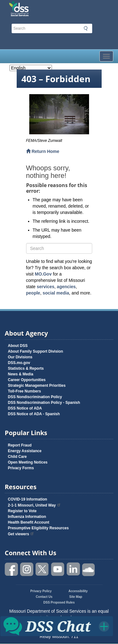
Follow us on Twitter (42, 569)
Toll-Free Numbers (24, 391)
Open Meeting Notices (28, 462)
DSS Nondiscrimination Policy (35, 397)
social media (56, 293)
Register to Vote (22, 511)
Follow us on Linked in (73, 569)
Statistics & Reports (26, 368)
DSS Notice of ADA (25, 408)
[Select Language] (31, 68)
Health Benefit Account (29, 522)
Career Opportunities (27, 380)
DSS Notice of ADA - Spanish (34, 414)
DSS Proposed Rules (59, 602)
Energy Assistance (25, 451)
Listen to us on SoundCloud (89, 569)
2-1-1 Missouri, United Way (34, 505)
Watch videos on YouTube (58, 569)
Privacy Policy (41, 591)
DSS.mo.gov (19, 363)
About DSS (18, 346)
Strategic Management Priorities (37, 386)
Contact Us (44, 597)
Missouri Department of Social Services (44, 7)
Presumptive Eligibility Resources (38, 528)
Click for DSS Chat (57, 626)
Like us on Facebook (12, 569)
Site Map (76, 597)
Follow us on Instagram (27, 569)
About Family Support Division (35, 351)
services (46, 287)
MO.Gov (43, 274)
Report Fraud (20, 445)
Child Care (17, 457)
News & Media (21, 374)
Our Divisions (20, 357)
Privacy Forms (21, 468)
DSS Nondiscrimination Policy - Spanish (44, 403)
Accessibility (78, 591)
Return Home (43, 151)
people (33, 293)
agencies (66, 287)
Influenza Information (27, 517)
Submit (86, 28)
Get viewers (21, 534)
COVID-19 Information (28, 499)
